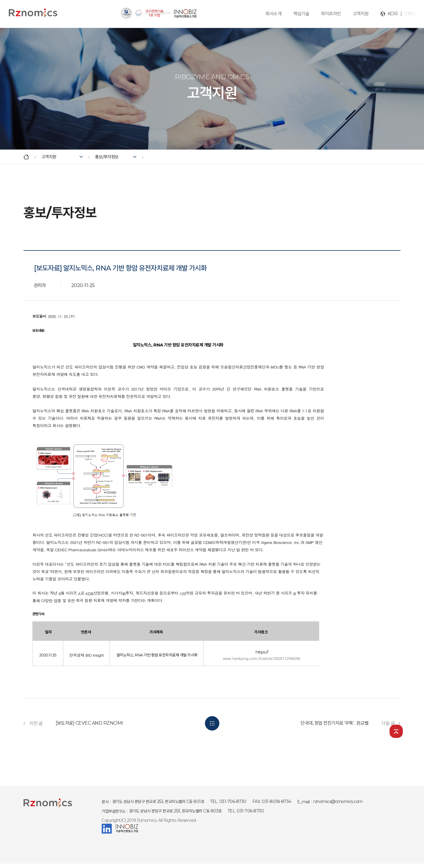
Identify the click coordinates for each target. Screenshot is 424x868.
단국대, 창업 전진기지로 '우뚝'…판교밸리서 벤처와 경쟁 (350, 723)
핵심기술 (301, 14)
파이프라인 (331, 14)
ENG (410, 14)
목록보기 (212, 723)
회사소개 (274, 14)
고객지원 (361, 14)
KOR (393, 14)
